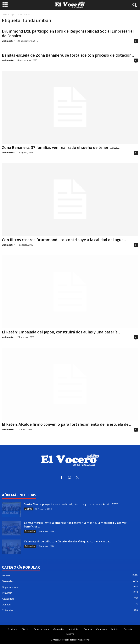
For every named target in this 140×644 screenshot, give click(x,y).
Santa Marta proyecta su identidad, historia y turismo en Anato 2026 (71, 504)
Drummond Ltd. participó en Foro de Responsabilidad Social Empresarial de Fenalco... (68, 34)
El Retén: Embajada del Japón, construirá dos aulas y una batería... (61, 332)
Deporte (128, 629)
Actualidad (8, 599)
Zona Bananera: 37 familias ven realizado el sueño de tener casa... (61, 148)
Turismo (70, 634)
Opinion (6, 605)
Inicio (4, 15)
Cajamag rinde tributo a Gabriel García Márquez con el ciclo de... (68, 541)
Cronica (88, 629)
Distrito (29, 509)
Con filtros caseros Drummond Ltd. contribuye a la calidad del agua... (64, 240)
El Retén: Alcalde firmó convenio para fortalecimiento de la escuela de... (66, 424)
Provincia (7, 593)
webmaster (8, 41)
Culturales (30, 546)
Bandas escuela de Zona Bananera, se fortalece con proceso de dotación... (68, 55)
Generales (30, 531)
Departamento (10, 587)
